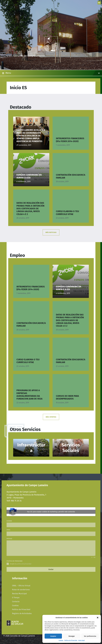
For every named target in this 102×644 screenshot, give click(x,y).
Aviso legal (81, 640)
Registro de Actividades (22, 613)
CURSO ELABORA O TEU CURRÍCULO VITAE (67, 213)
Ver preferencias (90, 636)
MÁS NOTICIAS (51, 232)
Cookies (61, 640)
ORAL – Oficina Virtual (21, 586)
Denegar (72, 636)
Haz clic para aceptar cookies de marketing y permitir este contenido (51, 512)
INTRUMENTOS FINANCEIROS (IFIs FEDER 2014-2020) (70, 140)
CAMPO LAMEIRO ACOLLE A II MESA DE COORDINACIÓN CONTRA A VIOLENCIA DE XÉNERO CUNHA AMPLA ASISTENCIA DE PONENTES (31, 136)
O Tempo (16, 598)
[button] (98, 618)
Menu (51, 73)
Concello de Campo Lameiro (29, 56)
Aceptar (53, 636)
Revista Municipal (19, 594)
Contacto (16, 601)
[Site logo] (51, 52)
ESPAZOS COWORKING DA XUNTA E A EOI (29, 176)
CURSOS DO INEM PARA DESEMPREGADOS (67, 397)
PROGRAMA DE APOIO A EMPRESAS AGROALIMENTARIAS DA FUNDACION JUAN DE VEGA (29, 395)
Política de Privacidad (71, 640)
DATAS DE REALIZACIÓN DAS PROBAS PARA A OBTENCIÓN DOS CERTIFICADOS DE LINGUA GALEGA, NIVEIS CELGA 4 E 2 (30, 208)
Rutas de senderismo (21, 590)
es (99, 3)
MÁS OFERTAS (51, 417)
